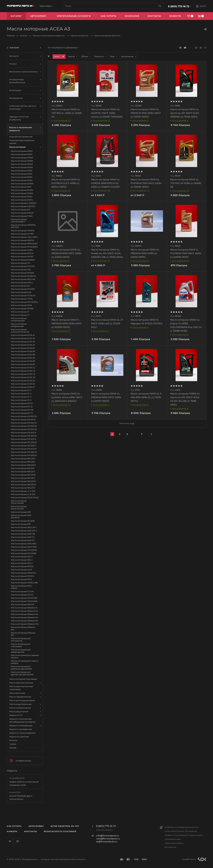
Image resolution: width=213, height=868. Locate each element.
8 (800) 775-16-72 (179, 6)
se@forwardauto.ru (107, 841)
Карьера (12, 831)
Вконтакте (10, 841)
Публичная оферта (174, 843)
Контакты (31, 831)
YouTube (18, 841)
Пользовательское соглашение (181, 831)
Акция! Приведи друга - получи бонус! (21, 797)
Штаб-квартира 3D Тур (65, 826)
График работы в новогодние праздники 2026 (24, 783)
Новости (12, 771)
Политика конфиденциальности (181, 827)
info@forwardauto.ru (108, 836)
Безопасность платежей (60, 831)
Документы (170, 847)
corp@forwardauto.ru (108, 839)
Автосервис (36, 826)
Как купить (14, 826)
